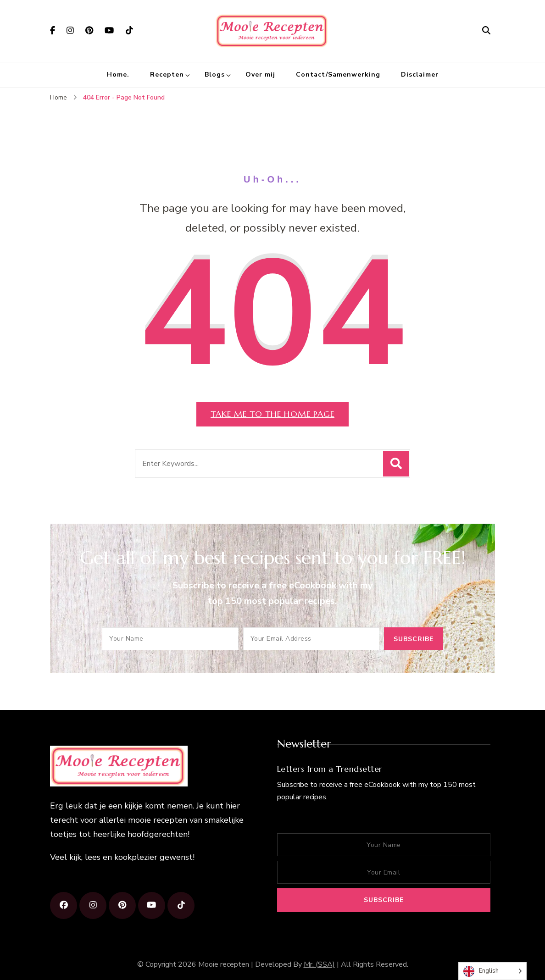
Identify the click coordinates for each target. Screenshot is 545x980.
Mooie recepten (224, 964)
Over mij (260, 75)
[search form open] (486, 31)
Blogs (215, 75)
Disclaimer (420, 75)
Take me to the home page (272, 414)
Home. (118, 75)
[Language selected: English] (492, 971)
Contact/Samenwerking (338, 75)
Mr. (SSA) (319, 964)
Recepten (167, 75)
